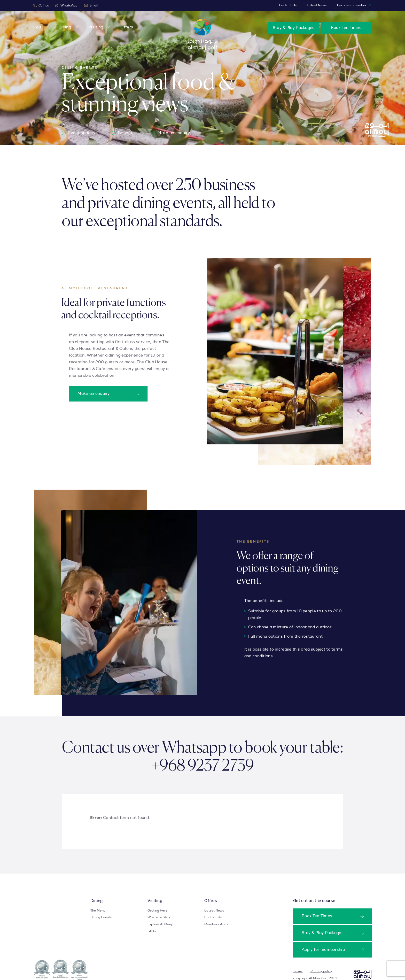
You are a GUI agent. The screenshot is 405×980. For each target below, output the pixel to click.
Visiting (96, 27)
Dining (65, 27)
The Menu (98, 910)
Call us (41, 6)
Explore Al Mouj (160, 924)
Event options (78, 133)
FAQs (152, 931)
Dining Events (101, 917)
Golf (37, 27)
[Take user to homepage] (203, 34)
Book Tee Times (346, 28)
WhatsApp (66, 6)
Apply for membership (323, 950)
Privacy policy (321, 971)
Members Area (216, 924)
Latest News (317, 5)
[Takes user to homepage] (363, 973)
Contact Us (288, 5)
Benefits (123, 133)
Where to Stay (159, 917)
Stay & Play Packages (294, 28)
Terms (298, 971)
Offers (127, 27)
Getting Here (158, 910)
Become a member (355, 5)
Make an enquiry (170, 133)
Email (91, 6)
